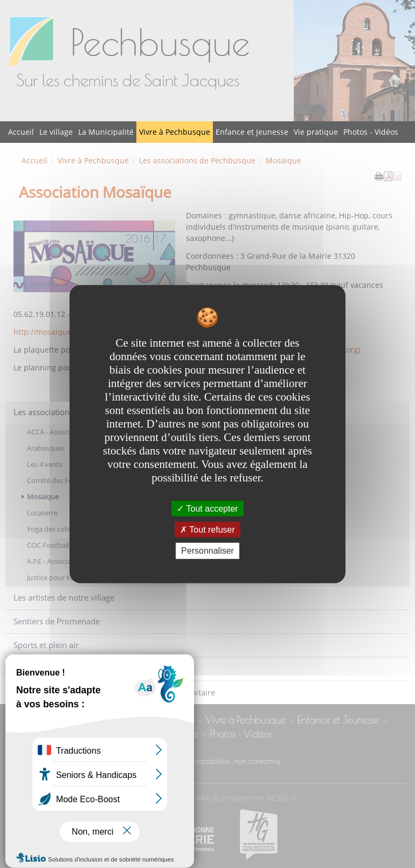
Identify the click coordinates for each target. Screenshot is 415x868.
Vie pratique (316, 132)
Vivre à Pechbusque (175, 132)
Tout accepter (207, 509)
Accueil (21, 132)
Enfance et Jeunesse (252, 132)
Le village (56, 132)
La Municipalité (106, 132)
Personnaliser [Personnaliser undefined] (207, 551)
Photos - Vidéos (371, 132)
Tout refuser (207, 530)
